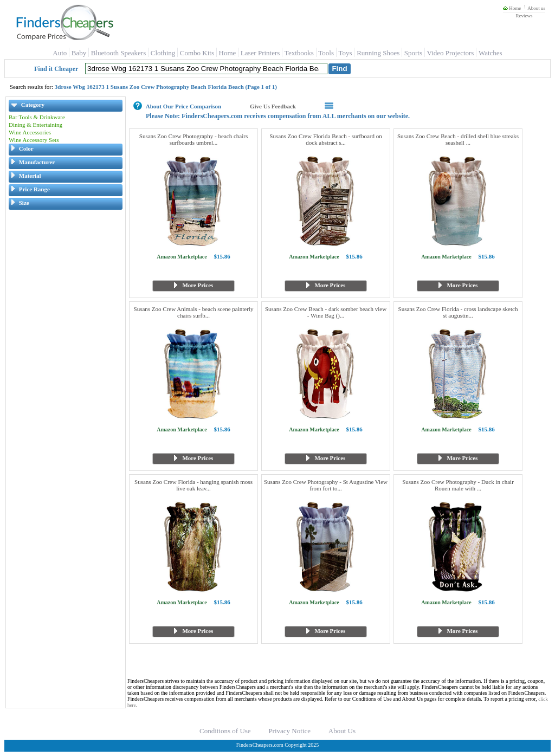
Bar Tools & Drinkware (37, 117)
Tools (326, 53)
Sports (413, 53)
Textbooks (299, 53)
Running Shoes (378, 53)
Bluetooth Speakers (118, 53)
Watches (491, 53)
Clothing (163, 53)
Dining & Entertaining (36, 125)
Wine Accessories (30, 132)
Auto (60, 53)
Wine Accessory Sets (34, 140)
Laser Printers (260, 53)
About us (536, 8)
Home (512, 8)
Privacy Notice (289, 731)
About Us (342, 731)
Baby (79, 53)
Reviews (524, 16)
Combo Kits (197, 53)
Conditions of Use (225, 731)
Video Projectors (450, 53)
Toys (346, 53)
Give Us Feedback (273, 106)
